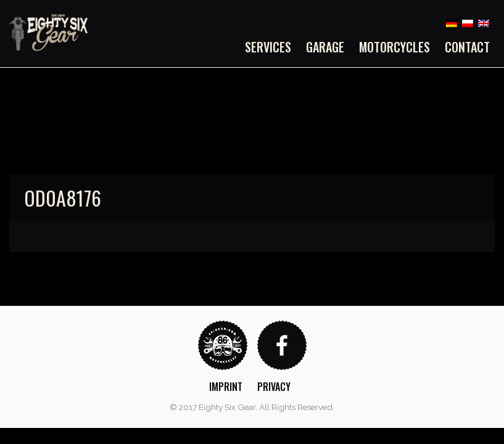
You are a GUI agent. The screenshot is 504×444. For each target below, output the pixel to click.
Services (268, 47)
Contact (467, 47)
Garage (325, 47)
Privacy (274, 387)
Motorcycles (395, 47)
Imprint (226, 387)
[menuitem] (272, 47)
